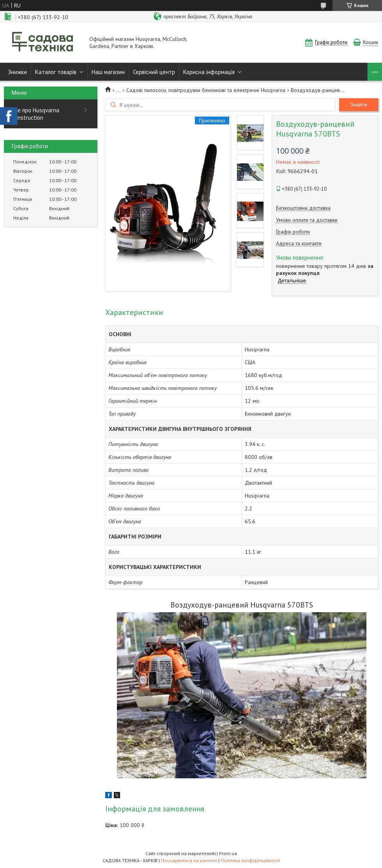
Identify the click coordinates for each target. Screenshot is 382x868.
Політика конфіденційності (250, 860)
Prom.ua (228, 853)
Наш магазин (108, 72)
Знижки (17, 72)
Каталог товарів (56, 72)
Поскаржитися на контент (189, 860)
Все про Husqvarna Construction (35, 114)
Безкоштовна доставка (303, 208)
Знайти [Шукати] (359, 105)
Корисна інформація (209, 72)
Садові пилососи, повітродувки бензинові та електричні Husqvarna (206, 90)
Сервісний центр (154, 72)
